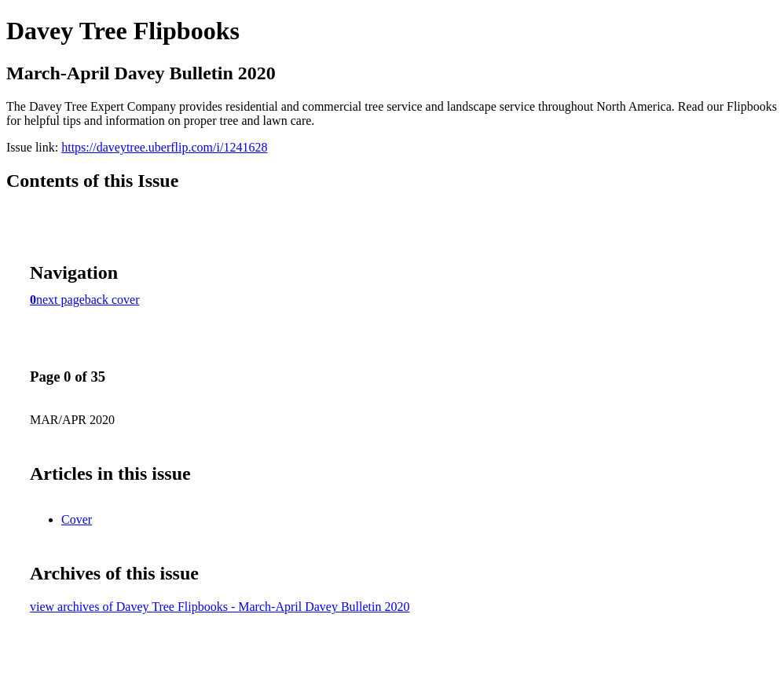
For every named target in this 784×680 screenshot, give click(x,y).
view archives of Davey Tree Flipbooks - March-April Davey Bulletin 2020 (220, 607)
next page (60, 300)
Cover (77, 519)
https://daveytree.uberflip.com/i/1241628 (164, 147)
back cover (112, 300)
